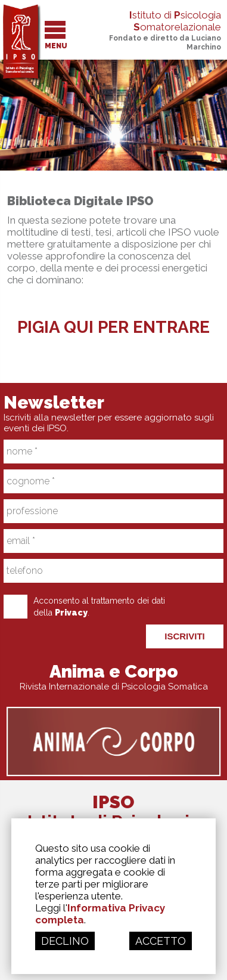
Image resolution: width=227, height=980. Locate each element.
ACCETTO (161, 941)
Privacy (71, 613)
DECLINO (65, 941)
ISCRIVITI (185, 636)
